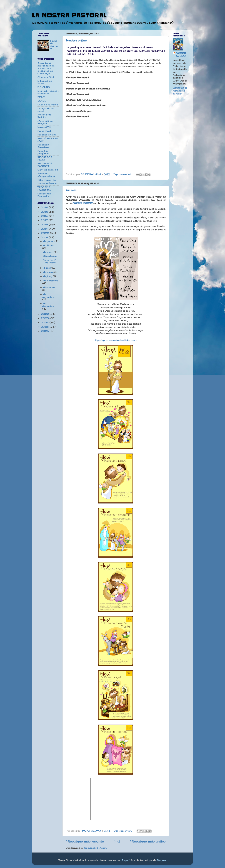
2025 (45, 327)
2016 (45, 216)
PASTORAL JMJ (181, 55)
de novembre (48, 296)
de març (49, 252)
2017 (45, 220)
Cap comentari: (122, 174)
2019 (45, 229)
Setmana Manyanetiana (46, 175)
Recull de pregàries (43, 152)
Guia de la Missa (48, 105)
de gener (49, 241)
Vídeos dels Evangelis (44, 195)
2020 (45, 233)
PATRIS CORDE (82, 203)
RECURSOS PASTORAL (45, 165)
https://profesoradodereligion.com (116, 340)
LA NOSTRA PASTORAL (69, 15)
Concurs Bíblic (46, 77)
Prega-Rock (44, 131)
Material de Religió (44, 116)
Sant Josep (71, 190)
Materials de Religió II (45, 122)
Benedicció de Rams (76, 40)
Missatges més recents (85, 841)
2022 (45, 314)
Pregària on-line (47, 135)
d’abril (47, 268)
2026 (45, 331)
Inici (117, 841)
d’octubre (49, 287)
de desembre (48, 305)
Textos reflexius (47, 183)
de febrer (49, 245)
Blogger (162, 860)
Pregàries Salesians (43, 146)
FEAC (41, 97)
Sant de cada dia (48, 170)
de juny (48, 276)
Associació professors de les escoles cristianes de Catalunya (46, 68)
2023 (45, 318)
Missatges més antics (148, 841)
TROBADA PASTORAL (44, 188)
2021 (45, 237)
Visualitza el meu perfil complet (180, 91)
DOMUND (44, 87)
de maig (48, 272)
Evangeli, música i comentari (48, 92)
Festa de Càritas (54, 45)
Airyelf (126, 860)
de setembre (51, 281)
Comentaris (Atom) (96, 848)
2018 (45, 225)
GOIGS (42, 101)
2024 (45, 323)
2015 (45, 212)
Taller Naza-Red (47, 180)
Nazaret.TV (44, 127)
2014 (45, 207)
